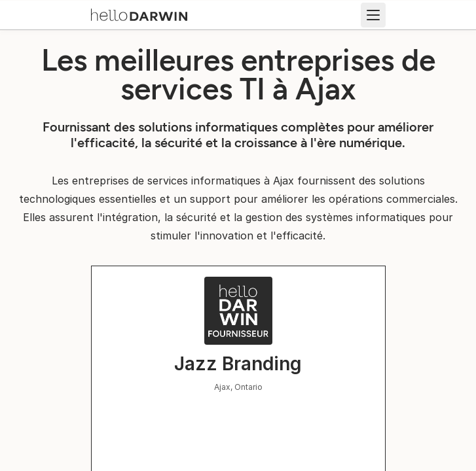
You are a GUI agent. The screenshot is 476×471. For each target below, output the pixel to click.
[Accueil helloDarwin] (139, 14)
